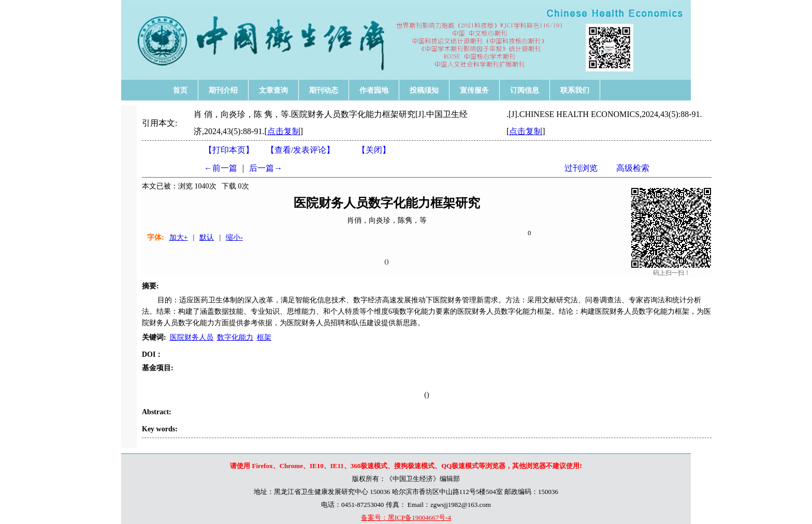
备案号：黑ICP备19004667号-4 (406, 518)
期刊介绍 (223, 90)
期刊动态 (324, 90)
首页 (180, 90)
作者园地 (374, 90)
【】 (300, 150)
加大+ (179, 237)
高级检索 (633, 168)
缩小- (234, 237)
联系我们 (575, 90)
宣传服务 (474, 90)
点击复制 (284, 131)
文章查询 (273, 90)
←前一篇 (221, 168)
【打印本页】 (229, 150)
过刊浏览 (581, 168)
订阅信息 (525, 90)
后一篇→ (266, 168)
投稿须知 (424, 90)
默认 (207, 237)
